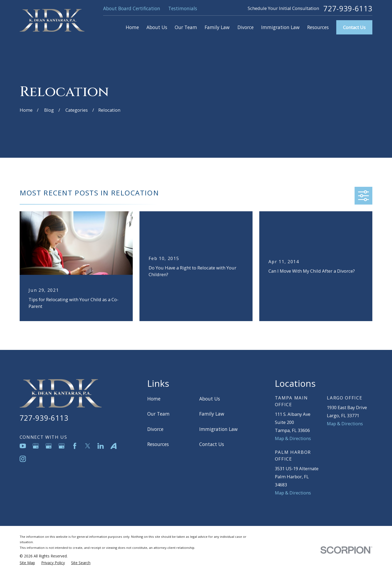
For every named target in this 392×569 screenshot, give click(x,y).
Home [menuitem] (132, 27)
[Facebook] (75, 446)
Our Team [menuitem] (186, 27)
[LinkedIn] (101, 446)
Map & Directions (293, 438)
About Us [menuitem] (157, 27)
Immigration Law (218, 429)
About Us (210, 399)
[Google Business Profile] (36, 446)
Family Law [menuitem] (217, 27)
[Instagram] (23, 459)
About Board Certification (132, 8)
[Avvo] (113, 446)
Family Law (212, 414)
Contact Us (354, 27)
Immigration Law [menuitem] (280, 27)
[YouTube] (23, 446)
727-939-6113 (348, 9)
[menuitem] (27, 563)
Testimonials (183, 8)
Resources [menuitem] (318, 27)
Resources (158, 444)
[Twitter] (88, 446)
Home (154, 399)
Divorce (155, 429)
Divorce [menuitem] (246, 27)
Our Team (158, 414)
